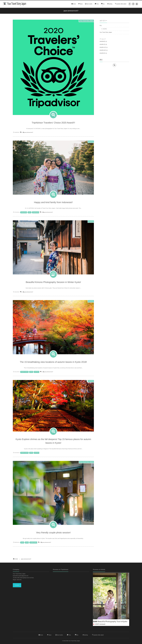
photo (27, 543)
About (80, 4)
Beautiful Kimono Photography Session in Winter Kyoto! (53, 283)
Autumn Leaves (25, 373)
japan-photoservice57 (29, 132)
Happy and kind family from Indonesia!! (53, 203)
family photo (24, 213)
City (103, 4)
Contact (17, 585)
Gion (30, 213)
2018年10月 (103, 50)
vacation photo (33, 543)
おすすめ (37, 373)
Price (97, 4)
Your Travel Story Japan (86, 21)
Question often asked (120, 4)
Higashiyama (36, 213)
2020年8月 (102, 41)
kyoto (31, 373)
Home (74, 4)
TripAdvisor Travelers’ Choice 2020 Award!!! (53, 123)
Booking (110, 4)
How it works (89, 4)
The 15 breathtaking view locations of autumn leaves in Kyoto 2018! (53, 363)
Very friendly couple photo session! (53, 533)
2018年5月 (102, 53)
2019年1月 (102, 44)
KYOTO (91, 143)
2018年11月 (103, 47)
